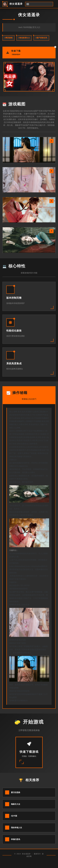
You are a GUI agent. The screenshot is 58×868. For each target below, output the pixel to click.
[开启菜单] (39, 4)
